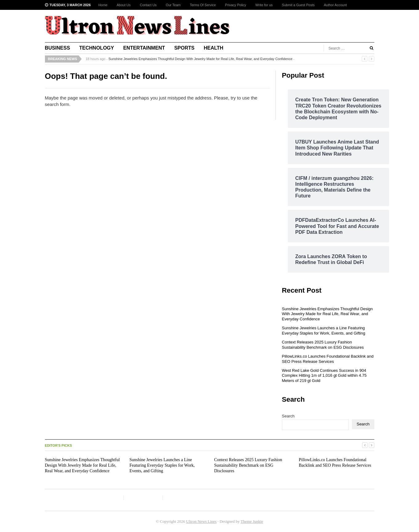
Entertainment (144, 48)
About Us (124, 5)
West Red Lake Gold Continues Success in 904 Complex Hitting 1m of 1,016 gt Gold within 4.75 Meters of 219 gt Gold (324, 376)
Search (288, 416)
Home (103, 5)
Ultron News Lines (201, 521)
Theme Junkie (252, 521)
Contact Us (148, 5)
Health (214, 48)
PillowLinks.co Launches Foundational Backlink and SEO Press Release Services (328, 359)
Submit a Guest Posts (298, 5)
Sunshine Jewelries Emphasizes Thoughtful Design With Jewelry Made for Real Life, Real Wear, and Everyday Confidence (200, 59)
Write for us (264, 5)
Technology (97, 48)
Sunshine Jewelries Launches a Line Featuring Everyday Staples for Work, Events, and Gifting (324, 331)
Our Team (173, 5)
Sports (184, 48)
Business (58, 48)
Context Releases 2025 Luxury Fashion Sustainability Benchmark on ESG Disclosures (323, 345)
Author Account (335, 5)
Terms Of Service (203, 5)
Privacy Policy (236, 5)
